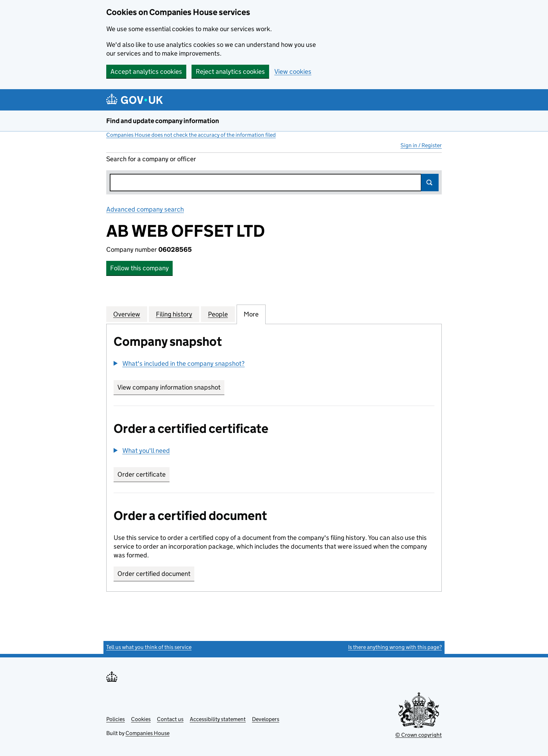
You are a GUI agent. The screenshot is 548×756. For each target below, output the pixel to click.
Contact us (170, 719)
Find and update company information (163, 121)
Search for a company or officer (151, 159)
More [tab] (251, 314)
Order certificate (142, 474)
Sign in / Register (421, 145)
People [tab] (218, 314)
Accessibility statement (218, 719)
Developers (266, 719)
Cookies (141, 719)
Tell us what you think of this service (149, 647)
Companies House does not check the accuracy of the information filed (191, 135)
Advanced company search (145, 209)
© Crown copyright (419, 735)
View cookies (293, 72)
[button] (179, 363)
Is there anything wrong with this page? (395, 647)
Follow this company (139, 268)
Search (430, 183)
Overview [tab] (127, 314)
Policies (116, 719)
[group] (274, 364)
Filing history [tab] (174, 314)
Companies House (147, 733)
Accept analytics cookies (146, 72)
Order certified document (154, 574)
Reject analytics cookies (230, 72)
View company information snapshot (171, 387)
